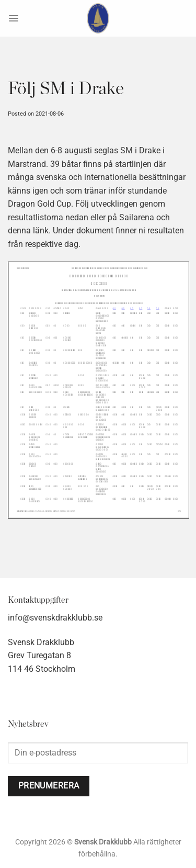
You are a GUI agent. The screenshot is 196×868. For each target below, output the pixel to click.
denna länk (28, 230)
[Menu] (14, 18)
